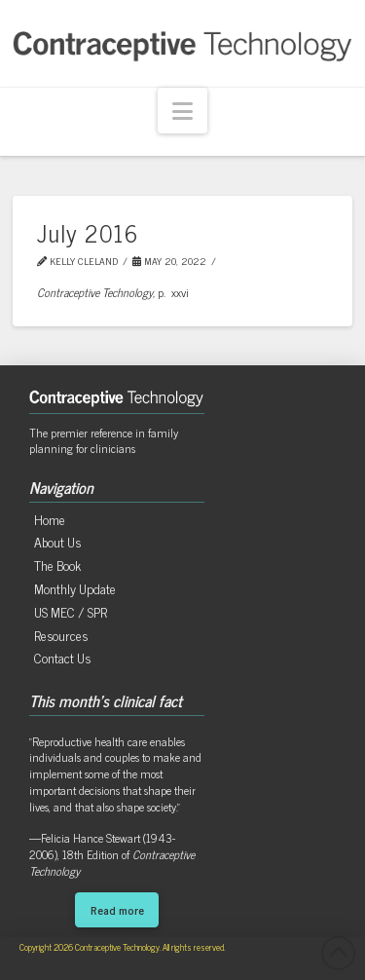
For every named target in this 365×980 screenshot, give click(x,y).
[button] (182, 111)
